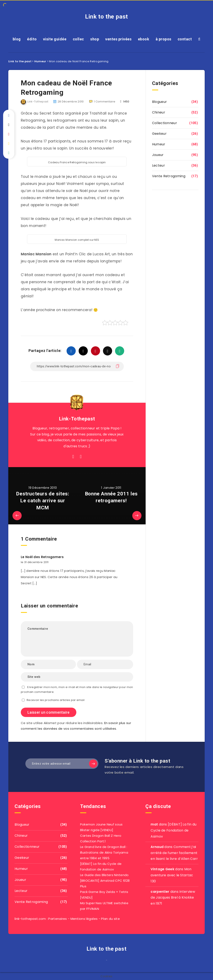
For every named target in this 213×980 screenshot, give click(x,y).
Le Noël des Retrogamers (42, 557)
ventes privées (118, 39)
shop (95, 39)
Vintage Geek (162, 869)
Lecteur (159, 165)
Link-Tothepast (77, 419)
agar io (108, 961)
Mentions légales (84, 919)
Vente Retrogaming (169, 176)
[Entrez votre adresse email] (62, 764)
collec (78, 39)
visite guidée (55, 39)
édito (32, 39)
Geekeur (159, 134)
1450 (125, 102)
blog (17, 39)
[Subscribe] (93, 764)
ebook (144, 39)
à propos (163, 39)
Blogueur (159, 102)
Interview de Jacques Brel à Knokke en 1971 (173, 898)
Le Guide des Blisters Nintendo (104, 875)
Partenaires (58, 919)
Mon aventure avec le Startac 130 (172, 875)
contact (185, 39)
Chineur (159, 112)
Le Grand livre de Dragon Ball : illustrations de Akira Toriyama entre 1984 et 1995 (104, 852)
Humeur (159, 144)
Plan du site (110, 919)
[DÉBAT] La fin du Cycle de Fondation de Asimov (173, 830)
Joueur (158, 155)
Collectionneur (165, 123)
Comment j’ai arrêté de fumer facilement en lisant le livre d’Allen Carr (174, 853)
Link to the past (106, 17)
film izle (105, 961)
